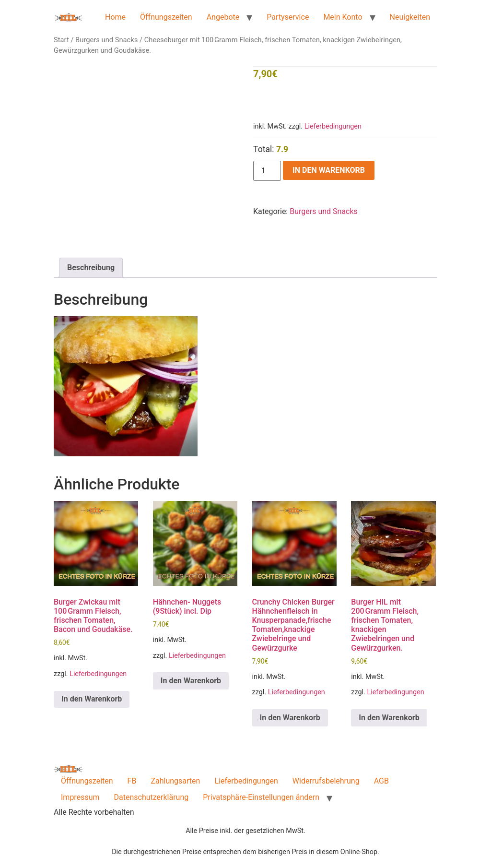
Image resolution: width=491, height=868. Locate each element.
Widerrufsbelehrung (326, 781)
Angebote (223, 17)
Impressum (80, 797)
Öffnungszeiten (166, 17)
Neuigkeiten (410, 17)
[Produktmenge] (267, 171)
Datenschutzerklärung (152, 797)
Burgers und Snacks (106, 40)
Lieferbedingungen (333, 126)
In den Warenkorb (329, 170)
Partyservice (288, 17)
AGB (381, 781)
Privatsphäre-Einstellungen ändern (261, 797)
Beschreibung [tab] (91, 268)
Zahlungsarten (175, 781)
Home (115, 17)
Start (61, 40)
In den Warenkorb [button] (92, 699)
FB (132, 781)
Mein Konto (343, 17)
